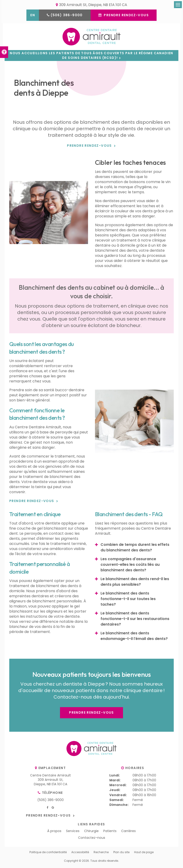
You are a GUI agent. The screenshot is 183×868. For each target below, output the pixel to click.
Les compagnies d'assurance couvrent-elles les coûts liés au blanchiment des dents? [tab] (130, 566)
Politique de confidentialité (48, 854)
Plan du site (121, 854)
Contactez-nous (92, 839)
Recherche (101, 854)
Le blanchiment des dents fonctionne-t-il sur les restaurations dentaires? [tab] (135, 621)
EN (33, 16)
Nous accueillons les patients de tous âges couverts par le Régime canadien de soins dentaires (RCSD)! (91, 57)
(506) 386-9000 (67, 16)
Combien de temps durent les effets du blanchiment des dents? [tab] (135, 549)
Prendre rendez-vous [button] (126, 16)
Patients (110, 833)
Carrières (128, 833)
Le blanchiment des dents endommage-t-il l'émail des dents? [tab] (134, 638)
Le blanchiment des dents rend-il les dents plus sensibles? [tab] (135, 583)
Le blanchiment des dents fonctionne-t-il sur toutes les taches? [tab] (128, 601)
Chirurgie (91, 833)
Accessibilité (80, 854)
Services (73, 833)
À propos (54, 833)
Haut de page (144, 854)
